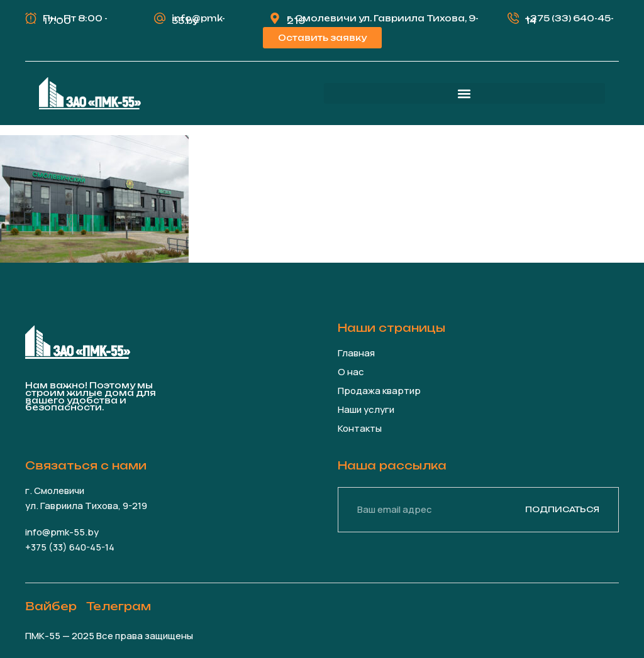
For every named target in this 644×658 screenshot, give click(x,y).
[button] (465, 93)
